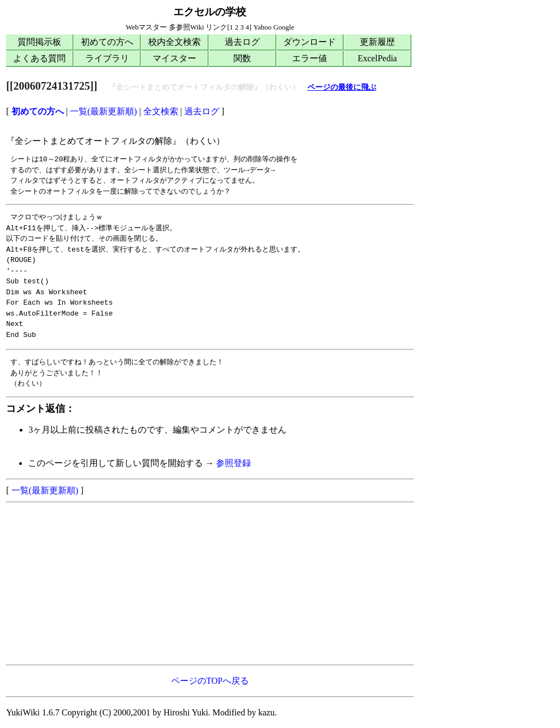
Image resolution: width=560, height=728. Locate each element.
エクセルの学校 (210, 12)
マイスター (174, 58)
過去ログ (242, 42)
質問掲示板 (39, 42)
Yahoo (262, 27)
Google (284, 27)
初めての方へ (107, 42)
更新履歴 (377, 42)
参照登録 (234, 463)
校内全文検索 (174, 42)
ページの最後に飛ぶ (342, 87)
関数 (242, 58)
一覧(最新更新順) (104, 111)
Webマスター (147, 27)
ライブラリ (107, 58)
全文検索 (161, 111)
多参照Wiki (186, 27)
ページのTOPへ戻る (210, 681)
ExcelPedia (377, 58)
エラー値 (310, 58)
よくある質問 (39, 58)
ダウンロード (310, 42)
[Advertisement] (210, 584)
